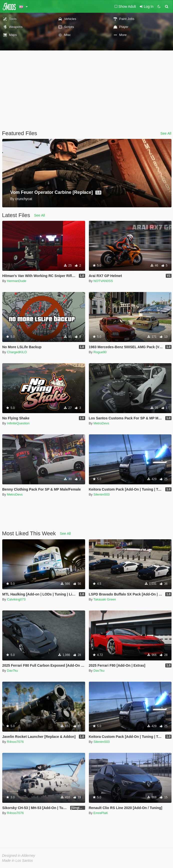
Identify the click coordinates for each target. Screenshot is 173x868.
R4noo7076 (15, 742)
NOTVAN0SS (103, 281)
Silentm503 (101, 494)
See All (166, 133)
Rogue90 (100, 352)
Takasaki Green (105, 599)
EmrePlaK (101, 813)
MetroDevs (101, 423)
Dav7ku (12, 671)
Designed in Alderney (19, 856)
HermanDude (17, 281)
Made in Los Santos (17, 861)
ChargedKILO (17, 352)
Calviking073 (16, 599)
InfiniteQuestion (18, 423)
